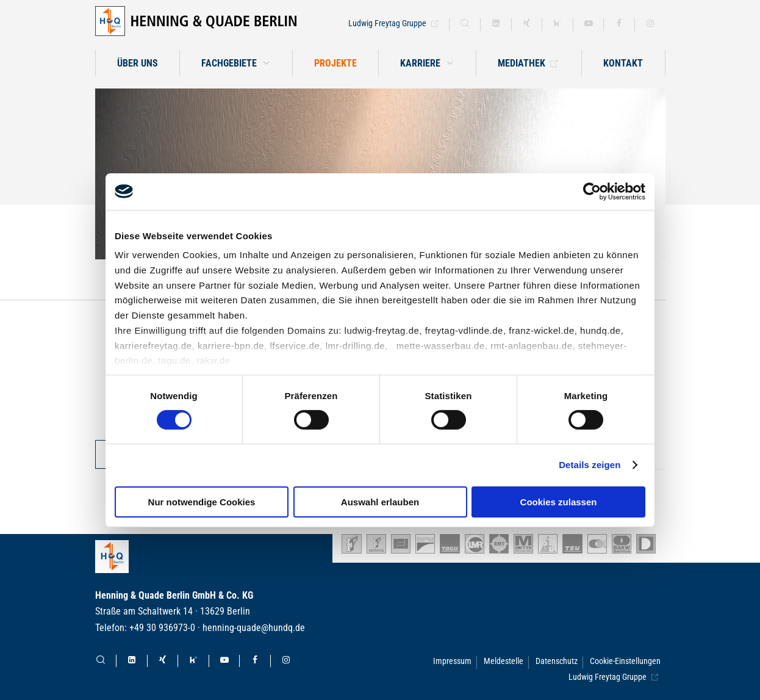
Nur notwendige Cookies (202, 502)
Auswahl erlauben (380, 502)
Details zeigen (590, 465)
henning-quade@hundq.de (254, 628)
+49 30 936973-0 (162, 628)
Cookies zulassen (559, 502)
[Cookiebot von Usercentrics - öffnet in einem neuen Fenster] (592, 191)
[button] (427, 63)
